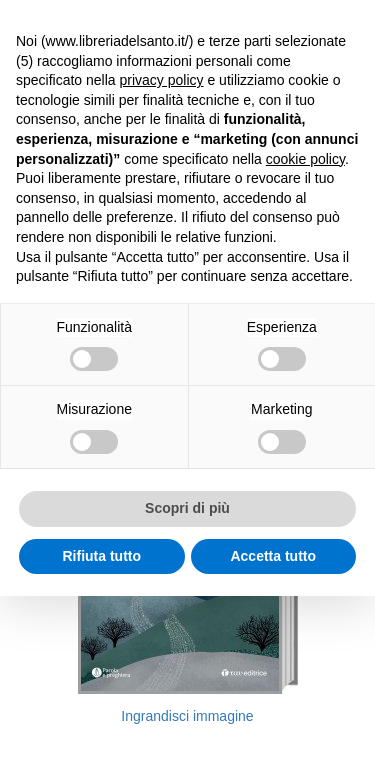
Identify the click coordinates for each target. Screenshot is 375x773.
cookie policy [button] (305, 159)
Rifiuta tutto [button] (101, 556)
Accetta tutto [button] (273, 556)
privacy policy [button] (162, 80)
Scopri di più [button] (187, 508)
